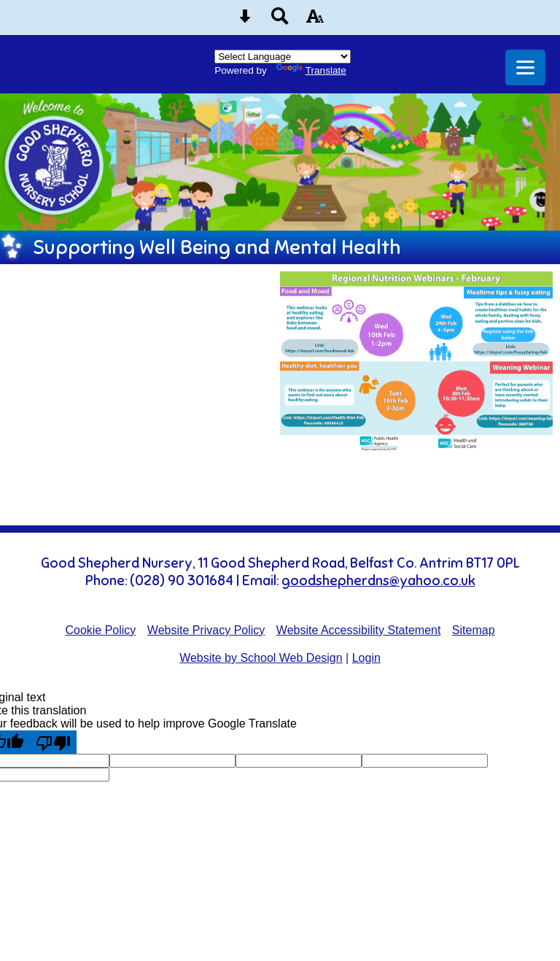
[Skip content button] (245, 21)
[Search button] (280, 21)
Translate (311, 70)
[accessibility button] (315, 21)
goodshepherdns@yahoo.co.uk (378, 581)
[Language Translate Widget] (283, 57)
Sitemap (474, 630)
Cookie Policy (100, 630)
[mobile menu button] (525, 67)
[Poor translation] (53, 742)
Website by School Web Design (261, 658)
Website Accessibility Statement (359, 630)
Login (366, 658)
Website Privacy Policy (206, 630)
